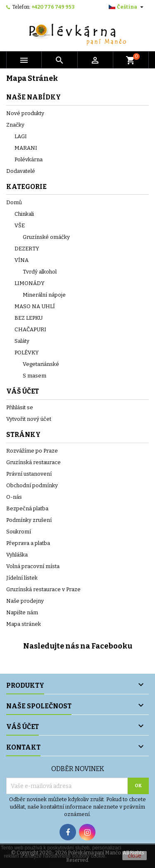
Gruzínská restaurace (33, 462)
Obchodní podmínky (32, 485)
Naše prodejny (25, 601)
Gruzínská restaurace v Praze (43, 589)
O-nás (14, 497)
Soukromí (19, 532)
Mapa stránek (24, 624)
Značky (15, 125)
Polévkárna (29, 159)
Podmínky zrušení (29, 520)
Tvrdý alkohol (40, 272)
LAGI (21, 136)
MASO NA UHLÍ (35, 306)
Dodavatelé (21, 171)
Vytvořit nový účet (29, 419)
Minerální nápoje (44, 295)
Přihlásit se (20, 407)
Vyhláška (17, 555)
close (135, 856)
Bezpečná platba (27, 508)
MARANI (26, 148)
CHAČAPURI (30, 329)
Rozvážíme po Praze (32, 451)
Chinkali (24, 214)
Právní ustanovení (29, 474)
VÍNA (21, 260)
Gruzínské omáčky (46, 237)
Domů (14, 202)
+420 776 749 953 (53, 7)
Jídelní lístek (22, 578)
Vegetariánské (41, 364)
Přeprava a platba (28, 543)
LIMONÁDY (30, 283)
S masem (35, 376)
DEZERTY (27, 249)
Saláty (22, 341)
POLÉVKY (27, 353)
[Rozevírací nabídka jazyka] (127, 7)
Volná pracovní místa (33, 566)
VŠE (20, 225)
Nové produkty (25, 113)
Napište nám (22, 612)
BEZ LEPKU (29, 318)
